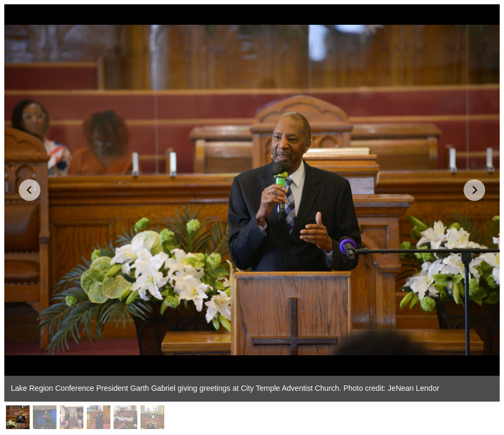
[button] (18, 417)
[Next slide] (474, 190)
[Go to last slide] (30, 190)
